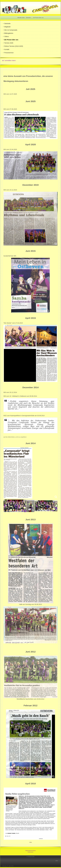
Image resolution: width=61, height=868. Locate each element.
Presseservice (9, 53)
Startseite (7, 24)
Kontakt (7, 49)
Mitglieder (7, 27)
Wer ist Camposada (11, 30)
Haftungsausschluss (30, 851)
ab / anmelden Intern (9, 60)
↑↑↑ (57, 861)
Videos (6, 36)
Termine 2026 (9, 43)
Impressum (30, 852)
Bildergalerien (9, 33)
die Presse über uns (11, 40)
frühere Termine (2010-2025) (14, 46)
